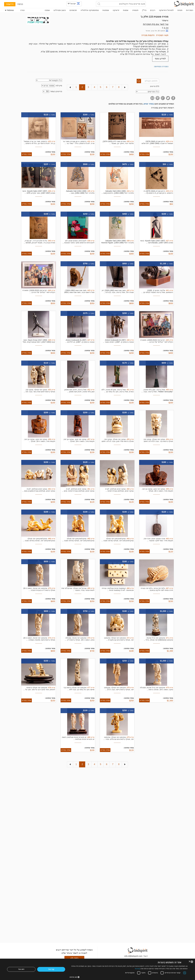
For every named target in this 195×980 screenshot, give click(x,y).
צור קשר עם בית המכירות (156, 24)
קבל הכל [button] (51, 969)
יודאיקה (116, 10)
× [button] (190, 962)
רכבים (153, 10)
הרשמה (10, 4)
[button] (129, 977)
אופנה (47, 10)
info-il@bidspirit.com (133, 956)
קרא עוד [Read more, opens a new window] (137, 969)
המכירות (190, 10)
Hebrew (9, 10)
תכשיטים (73, 10)
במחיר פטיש (149, 104)
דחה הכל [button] (21, 969)
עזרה (22, 10)
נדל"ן (144, 10)
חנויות (180, 10)
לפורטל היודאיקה (166, 10)
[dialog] (97, 969)
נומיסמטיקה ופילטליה (90, 10)
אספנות (106, 10)
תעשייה (135, 10)
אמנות (126, 10)
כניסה (20, 4)
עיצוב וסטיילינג (60, 10)
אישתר (165, 20)
